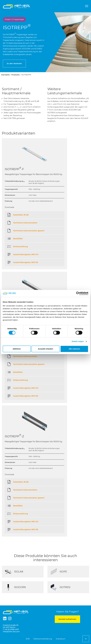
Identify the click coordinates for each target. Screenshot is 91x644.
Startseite (5, 75)
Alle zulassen (74, 349)
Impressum (61, 639)
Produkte (15, 75)
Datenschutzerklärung (43, 639)
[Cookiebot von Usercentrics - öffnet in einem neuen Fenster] (78, 293)
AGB (28, 639)
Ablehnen (17, 349)
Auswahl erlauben (45, 349)
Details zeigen (78, 341)
